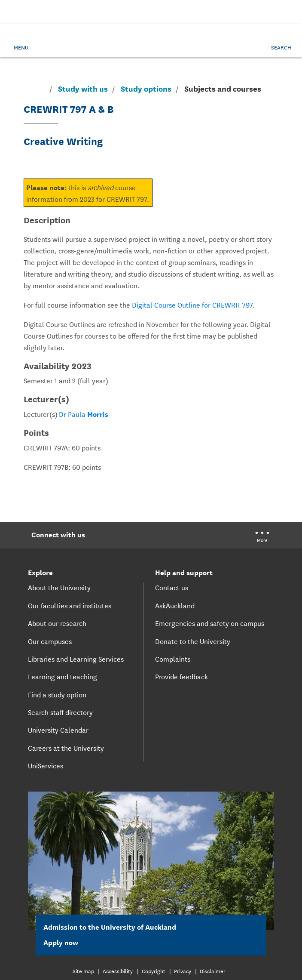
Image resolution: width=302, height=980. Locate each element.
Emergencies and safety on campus (210, 623)
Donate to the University (193, 641)
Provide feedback (182, 676)
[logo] (151, 46)
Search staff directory (60, 712)
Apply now (66, 942)
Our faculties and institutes (70, 605)
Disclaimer (213, 971)
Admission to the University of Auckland (110, 926)
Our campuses (50, 641)
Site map (83, 971)
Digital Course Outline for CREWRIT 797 (192, 304)
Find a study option (57, 694)
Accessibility (118, 971)
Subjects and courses (223, 88)
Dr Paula (84, 414)
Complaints (173, 659)
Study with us (83, 89)
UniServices (46, 765)
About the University (59, 587)
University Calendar (58, 730)
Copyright (154, 971)
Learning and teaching (63, 676)
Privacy (183, 971)
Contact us (172, 587)
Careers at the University (66, 748)
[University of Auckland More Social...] (262, 538)
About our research (57, 623)
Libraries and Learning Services (76, 659)
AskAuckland (175, 605)
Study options (146, 89)
